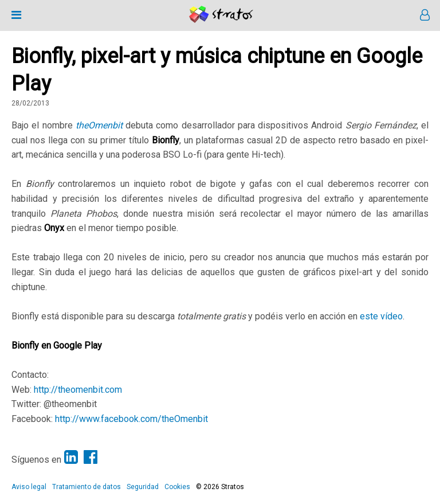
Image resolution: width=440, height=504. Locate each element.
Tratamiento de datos (87, 487)
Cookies (177, 487)
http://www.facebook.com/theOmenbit (131, 419)
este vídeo (381, 316)
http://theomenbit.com (78, 390)
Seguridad (143, 487)
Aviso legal (29, 487)
